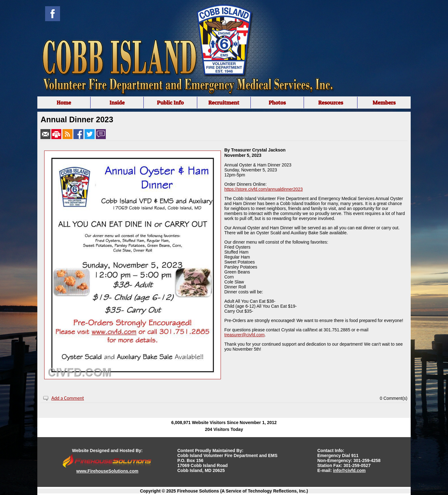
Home (64, 103)
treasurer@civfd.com (244, 335)
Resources (331, 103)
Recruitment (224, 103)
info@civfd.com (350, 470)
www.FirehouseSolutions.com (107, 471)
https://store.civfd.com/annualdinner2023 (264, 189)
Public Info (170, 103)
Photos (277, 103)
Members (384, 103)
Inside (117, 103)
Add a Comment (68, 398)
